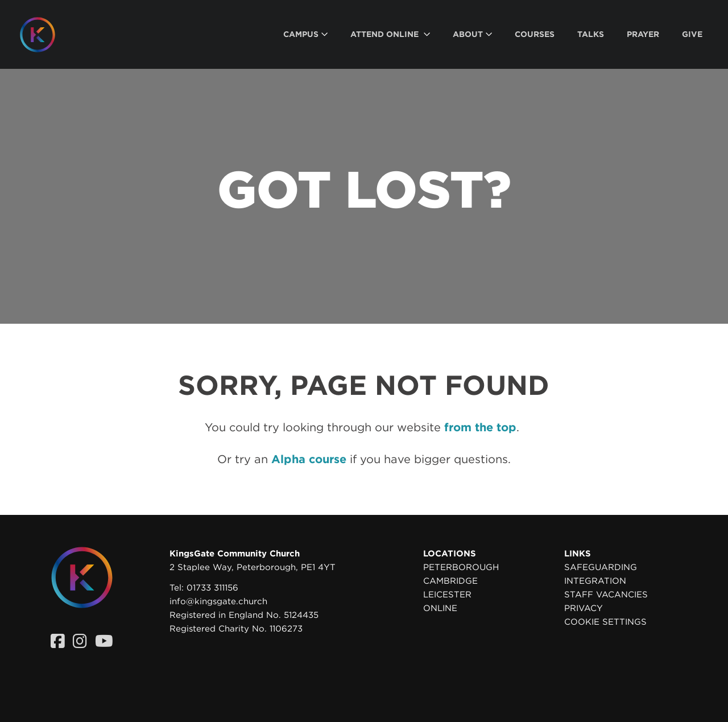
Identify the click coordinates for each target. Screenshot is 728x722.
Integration (595, 581)
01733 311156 (212, 588)
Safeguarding (601, 567)
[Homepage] (46, 35)
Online (440, 608)
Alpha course (309, 459)
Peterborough (461, 567)
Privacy (584, 608)
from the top (480, 427)
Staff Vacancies (606, 595)
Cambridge (450, 581)
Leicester (447, 595)
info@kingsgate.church (218, 601)
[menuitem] (305, 34)
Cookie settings (605, 622)
